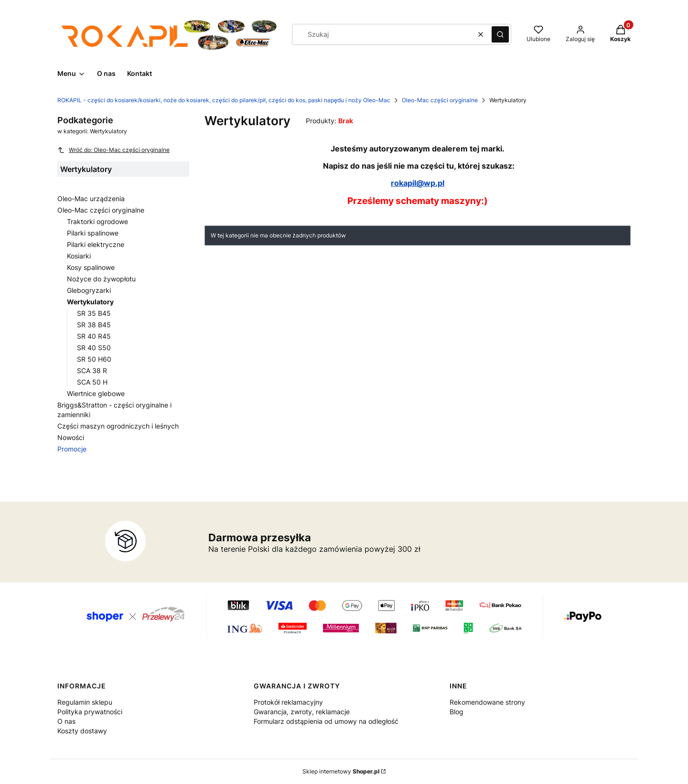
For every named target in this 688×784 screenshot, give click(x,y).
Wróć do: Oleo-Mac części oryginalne (113, 150)
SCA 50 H (92, 382)
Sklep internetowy (341, 771)
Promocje (72, 449)
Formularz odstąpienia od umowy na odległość (326, 721)
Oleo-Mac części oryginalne (440, 100)
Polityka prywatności (90, 712)
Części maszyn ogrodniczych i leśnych (118, 426)
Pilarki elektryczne (96, 244)
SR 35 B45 (94, 313)
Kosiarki (79, 256)
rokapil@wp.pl (418, 183)
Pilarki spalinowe (93, 233)
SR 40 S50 (94, 348)
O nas (66, 721)
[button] (500, 34)
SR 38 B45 (94, 325)
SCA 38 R (92, 371)
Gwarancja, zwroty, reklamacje (302, 712)
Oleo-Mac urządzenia (91, 199)
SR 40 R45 (94, 336)
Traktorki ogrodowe (97, 221)
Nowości (71, 437)
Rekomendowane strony (487, 702)
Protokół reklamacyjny (288, 702)
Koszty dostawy (82, 731)
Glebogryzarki (89, 290)
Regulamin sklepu (85, 702)
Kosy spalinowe (91, 267)
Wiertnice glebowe (96, 393)
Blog (457, 712)
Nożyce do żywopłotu (101, 279)
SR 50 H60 (94, 359)
